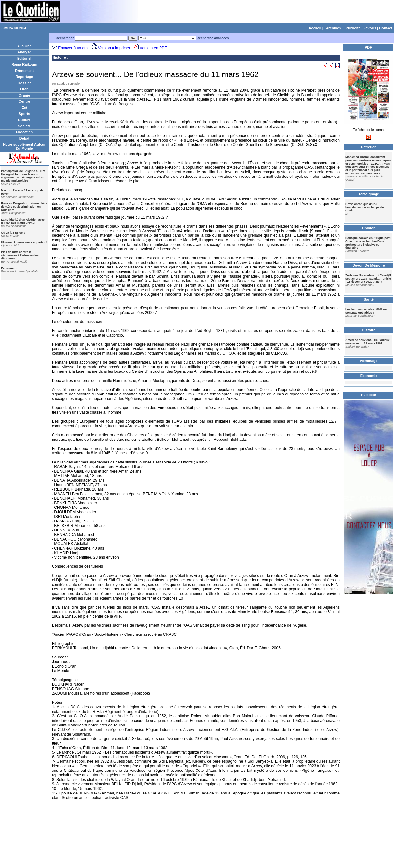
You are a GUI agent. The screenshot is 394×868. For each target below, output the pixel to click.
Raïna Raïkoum (24, 64)
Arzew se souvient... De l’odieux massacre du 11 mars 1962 (368, 342)
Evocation (24, 132)
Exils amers (9, 268)
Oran (24, 89)
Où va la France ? (13, 233)
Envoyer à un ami (73, 48)
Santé (369, 299)
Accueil (315, 28)
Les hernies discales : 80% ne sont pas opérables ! (366, 311)
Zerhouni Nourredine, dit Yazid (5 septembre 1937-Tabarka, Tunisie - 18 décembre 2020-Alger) (368, 279)
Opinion (369, 228)
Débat (24, 138)
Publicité (353, 28)
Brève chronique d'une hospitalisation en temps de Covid (365, 207)
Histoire (59, 57)
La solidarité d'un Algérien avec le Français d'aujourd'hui (23, 221)
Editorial (24, 58)
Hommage (369, 361)
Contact (386, 28)
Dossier (24, 83)
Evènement (24, 71)
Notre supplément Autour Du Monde (24, 146)
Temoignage (369, 194)
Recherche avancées (213, 38)
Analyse (24, 52)
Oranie (24, 95)
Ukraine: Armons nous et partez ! (24, 242)
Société (24, 126)
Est (24, 108)
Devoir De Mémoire (369, 265)
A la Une (24, 46)
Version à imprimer (114, 48)
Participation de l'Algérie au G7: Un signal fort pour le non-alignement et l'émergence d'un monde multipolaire (23, 176)
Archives (333, 28)
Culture (24, 120)
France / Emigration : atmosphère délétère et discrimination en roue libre (24, 207)
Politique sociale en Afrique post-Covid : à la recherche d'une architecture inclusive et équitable (368, 243)
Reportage (24, 77)
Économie (369, 376)
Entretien (369, 147)
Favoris (370, 28)
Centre (24, 101)
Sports (24, 114)
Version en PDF (153, 48)
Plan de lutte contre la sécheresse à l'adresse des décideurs (20, 255)
